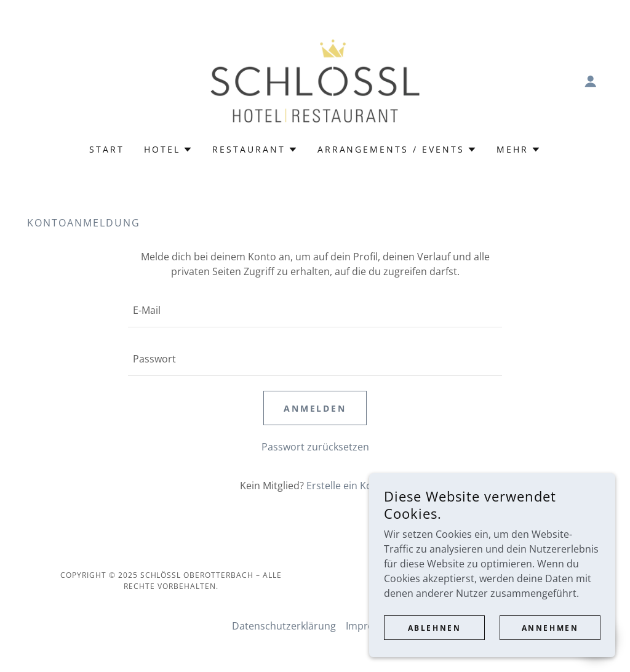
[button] (591, 81)
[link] (315, 80)
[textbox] (315, 310)
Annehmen (550, 645)
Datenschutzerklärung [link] (284, 626)
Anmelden (315, 408)
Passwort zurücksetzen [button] (315, 447)
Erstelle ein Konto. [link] (349, 486)
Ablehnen (435, 645)
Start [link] (107, 149)
